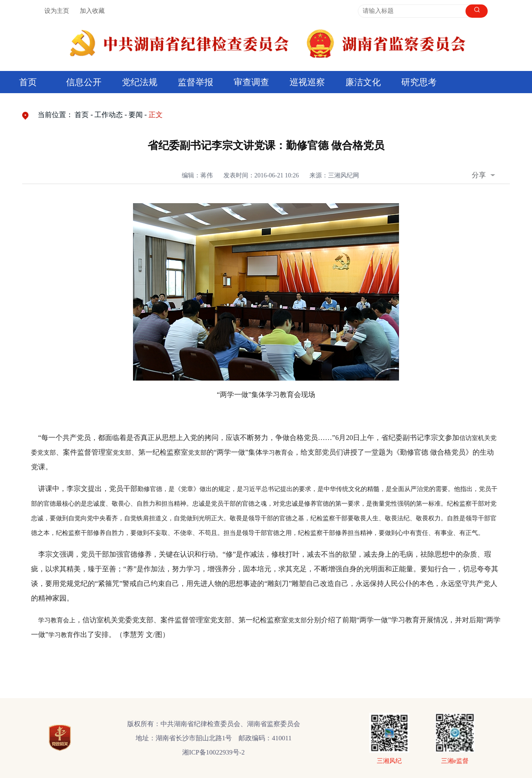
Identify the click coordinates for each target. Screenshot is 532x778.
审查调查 (251, 82)
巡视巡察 (307, 82)
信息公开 (84, 82)
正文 (156, 115)
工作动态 (109, 115)
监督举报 (196, 82)
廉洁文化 (363, 82)
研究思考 (419, 82)
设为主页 (57, 11)
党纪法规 (140, 82)
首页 (28, 82)
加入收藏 (92, 11)
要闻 (136, 115)
